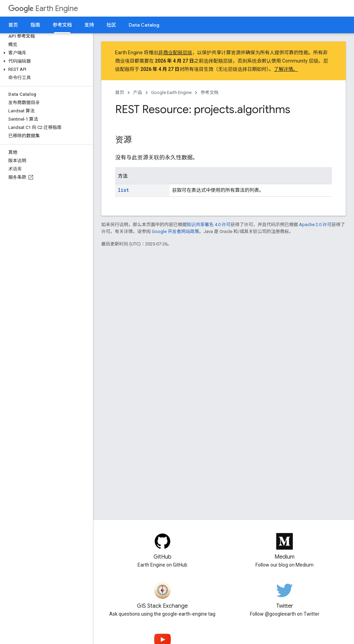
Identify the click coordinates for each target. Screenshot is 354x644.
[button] (45, 53)
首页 (13, 25)
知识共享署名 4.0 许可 (209, 225)
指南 (35, 25)
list (123, 190)
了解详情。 (286, 69)
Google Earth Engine (171, 92)
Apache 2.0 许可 (315, 225)
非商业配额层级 (175, 53)
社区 (111, 25)
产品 (138, 92)
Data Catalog (144, 25)
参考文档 (209, 92)
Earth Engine (43, 8)
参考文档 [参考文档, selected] (62, 25)
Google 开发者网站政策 (175, 231)
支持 (89, 25)
